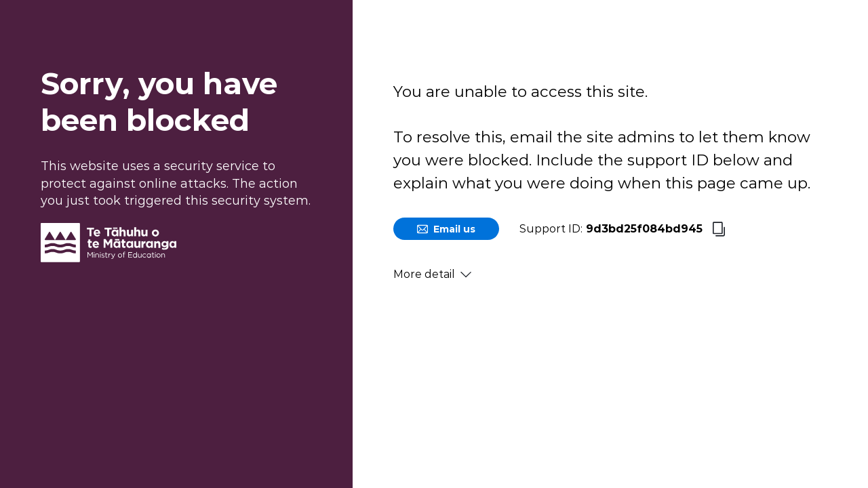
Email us (446, 229)
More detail (432, 274)
